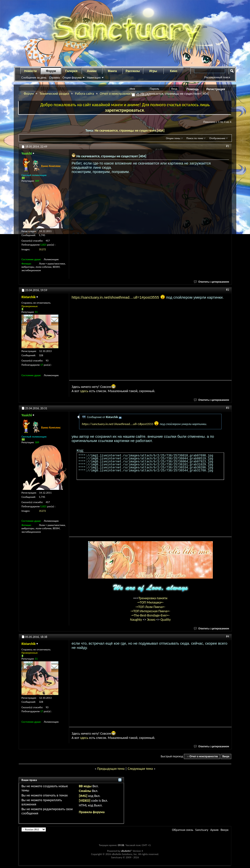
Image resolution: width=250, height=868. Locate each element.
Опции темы (173, 138)
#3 (228, 408)
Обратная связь (183, 830)
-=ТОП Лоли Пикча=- (150, 607)
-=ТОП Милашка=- (150, 602)
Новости (30, 71)
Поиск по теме (195, 138)
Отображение (217, 138)
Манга (112, 71)
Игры (153, 71)
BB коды (85, 786)
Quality (166, 620)
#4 (228, 636)
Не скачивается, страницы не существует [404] (129, 130)
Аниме (92, 71)
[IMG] (83, 796)
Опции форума (72, 78)
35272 (42, 249)
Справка (54, 78)
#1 (228, 146)
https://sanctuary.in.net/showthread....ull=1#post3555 (115, 297)
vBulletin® (126, 851)
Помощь (193, 89)
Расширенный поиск (217, 77)
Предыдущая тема (111, 769)
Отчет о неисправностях (118, 94)
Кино (174, 71)
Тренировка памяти (153, 598)
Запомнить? (141, 95)
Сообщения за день (34, 78)
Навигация (94, 78)
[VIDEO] (85, 801)
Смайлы (85, 791)
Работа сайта (84, 94)
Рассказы (133, 71)
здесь (84, 391)
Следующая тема (140, 769)
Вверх (226, 756)
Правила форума (92, 812)
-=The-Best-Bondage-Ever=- (150, 615)
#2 (228, 290)
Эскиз (152, 620)
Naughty (136, 620)
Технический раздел (54, 94)
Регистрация (216, 89)
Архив (214, 830)
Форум (51, 71)
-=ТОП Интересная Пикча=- (150, 611)
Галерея (71, 71)
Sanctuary (202, 830)
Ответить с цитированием (212, 282)
